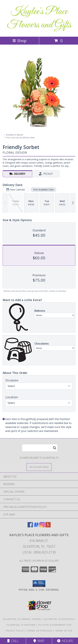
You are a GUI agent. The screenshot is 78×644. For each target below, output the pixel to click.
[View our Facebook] (30, 526)
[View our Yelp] (48, 526)
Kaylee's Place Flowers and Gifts (39, 18)
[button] (39, 584)
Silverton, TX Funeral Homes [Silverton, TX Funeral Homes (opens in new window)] (22, 619)
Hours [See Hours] (65, 641)
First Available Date (43, 190)
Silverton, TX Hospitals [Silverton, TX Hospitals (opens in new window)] (59, 619)
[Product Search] (40, 448)
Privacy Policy (15, 631)
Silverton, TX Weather (21, 625)
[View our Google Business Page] (36, 526)
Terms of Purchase (40, 631)
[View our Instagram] (42, 526)
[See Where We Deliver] (39, 467)
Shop (19, 41)
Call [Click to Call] (13, 641)
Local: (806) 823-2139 (39, 552)
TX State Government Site (55, 625)
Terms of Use (64, 631)
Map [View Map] (39, 641)
